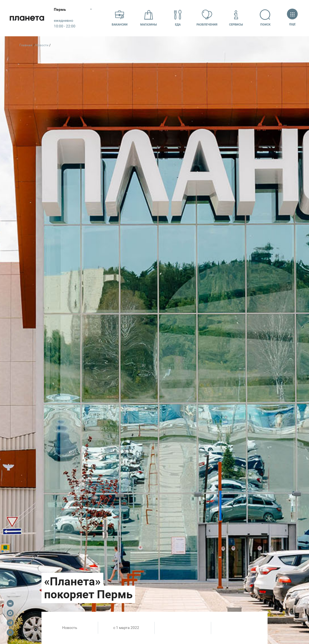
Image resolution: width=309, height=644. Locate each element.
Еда (178, 18)
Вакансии (120, 18)
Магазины (149, 18)
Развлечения (207, 18)
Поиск (265, 18)
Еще (292, 18)
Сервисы (236, 18)
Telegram (10, 623)
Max (10, 613)
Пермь (60, 9)
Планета (27, 18)
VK (10, 603)
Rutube (10, 632)
